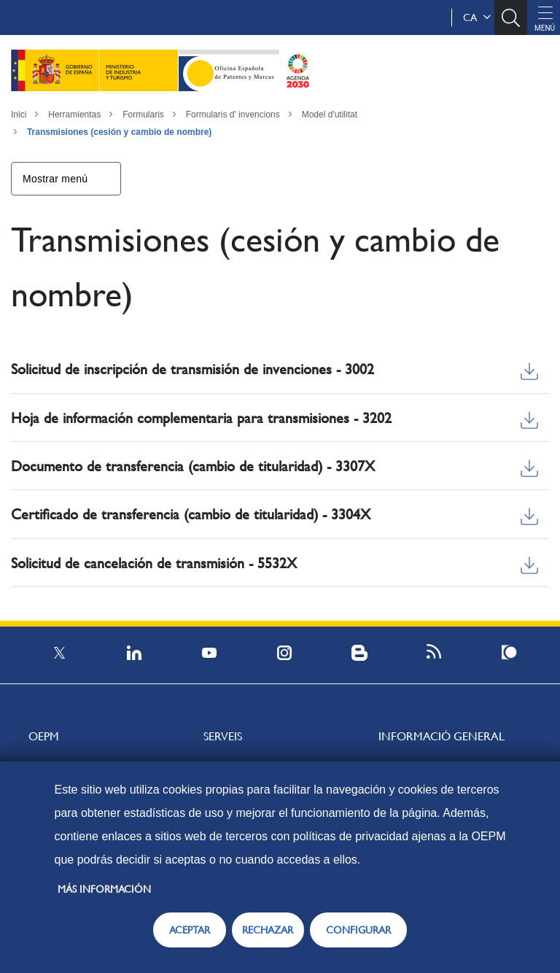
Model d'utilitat (330, 115)
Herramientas (74, 115)
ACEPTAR (190, 930)
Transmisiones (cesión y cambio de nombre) (119, 132)
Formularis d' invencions (233, 115)
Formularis (143, 115)
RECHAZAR (268, 930)
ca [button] (477, 18)
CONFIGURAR (358, 930)
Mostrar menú (55, 179)
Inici (19, 115)
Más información (104, 889)
